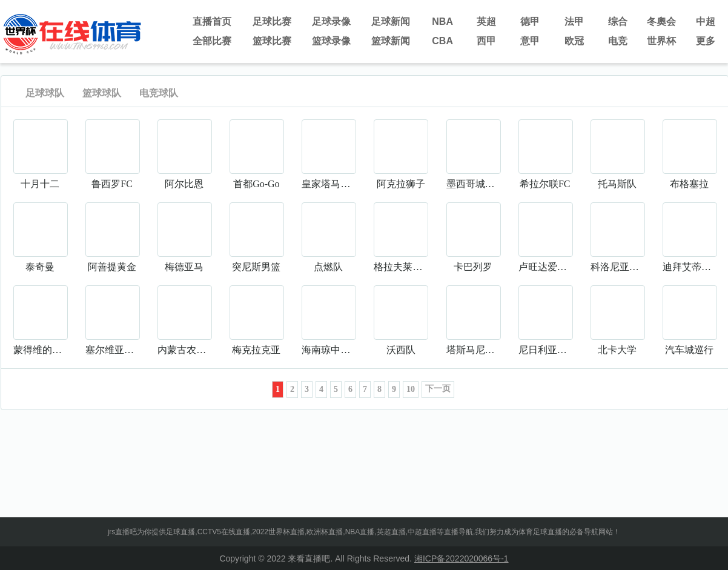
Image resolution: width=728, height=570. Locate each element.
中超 (706, 22)
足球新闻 (391, 22)
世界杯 (661, 41)
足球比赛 (272, 22)
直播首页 (212, 22)
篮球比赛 (272, 41)
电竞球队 (159, 93)
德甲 (530, 22)
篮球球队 (102, 93)
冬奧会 (661, 22)
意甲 (530, 41)
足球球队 (45, 93)
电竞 (618, 41)
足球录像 (331, 22)
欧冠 (574, 41)
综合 (618, 22)
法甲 (574, 22)
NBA (442, 22)
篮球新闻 (391, 41)
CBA (442, 41)
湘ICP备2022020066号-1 (462, 558)
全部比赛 (212, 41)
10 (411, 389)
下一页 (438, 389)
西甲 (486, 41)
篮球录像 (331, 41)
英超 (486, 22)
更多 (706, 41)
